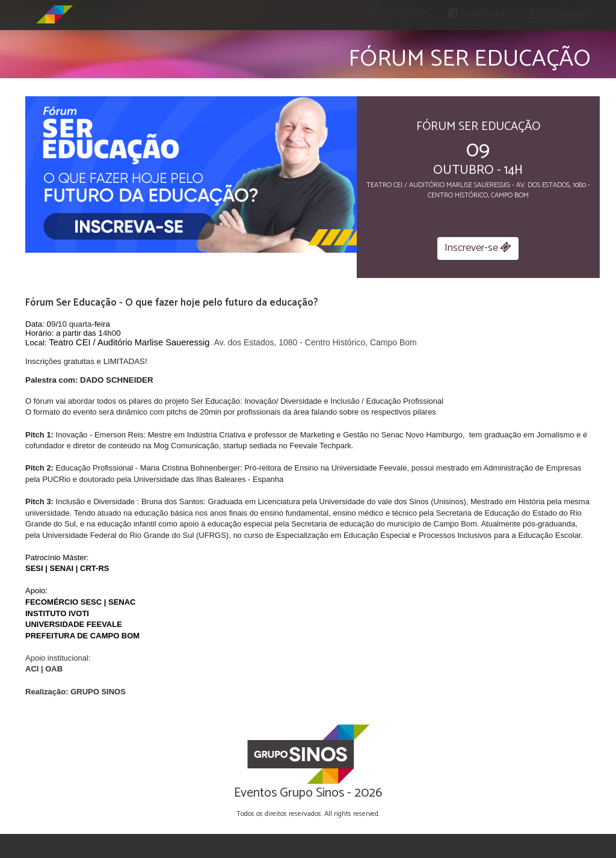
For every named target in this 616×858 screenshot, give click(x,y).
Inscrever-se (478, 248)
